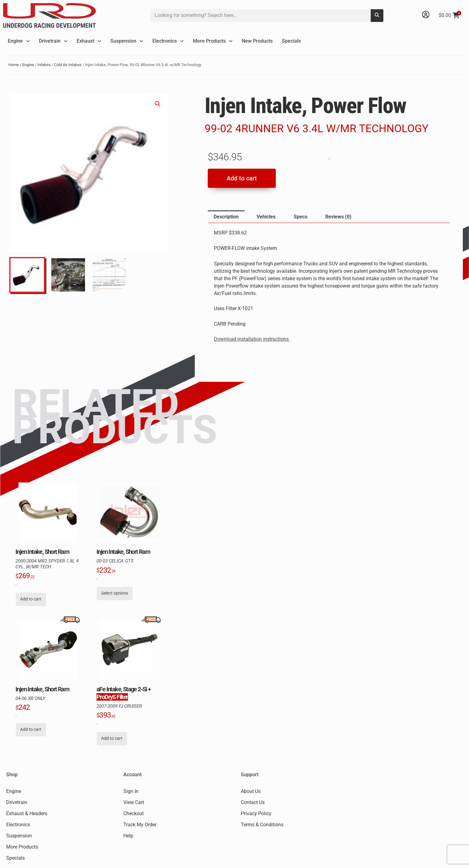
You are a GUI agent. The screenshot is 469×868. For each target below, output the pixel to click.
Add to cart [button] (31, 599)
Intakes (44, 65)
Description (226, 217)
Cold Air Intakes (68, 65)
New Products (257, 41)
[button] (158, 104)
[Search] (377, 16)
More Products (213, 41)
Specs (301, 217)
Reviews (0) (338, 217)
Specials (291, 41)
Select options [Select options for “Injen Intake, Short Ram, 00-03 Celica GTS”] (115, 593)
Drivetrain (53, 41)
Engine (19, 41)
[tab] (226, 217)
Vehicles (266, 217)
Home (14, 65)
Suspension (127, 41)
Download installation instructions (252, 339)
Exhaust (89, 41)
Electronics (168, 41)
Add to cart (242, 178)
